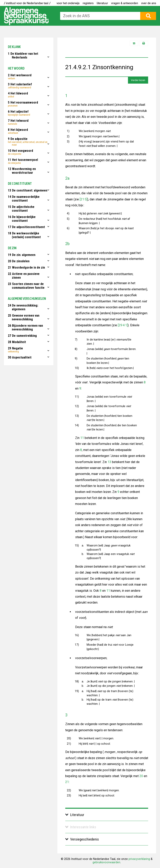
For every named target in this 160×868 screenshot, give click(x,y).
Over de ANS (149, 3)
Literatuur (102, 3)
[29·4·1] (122, 325)
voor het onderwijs (68, 3)
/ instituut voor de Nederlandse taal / (27, 3)
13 (109, 462)
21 (67, 782)
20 (141, 776)
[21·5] (83, 199)
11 (82, 438)
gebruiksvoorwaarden (106, 862)
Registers (88, 3)
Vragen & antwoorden (125, 3)
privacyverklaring (139, 859)
